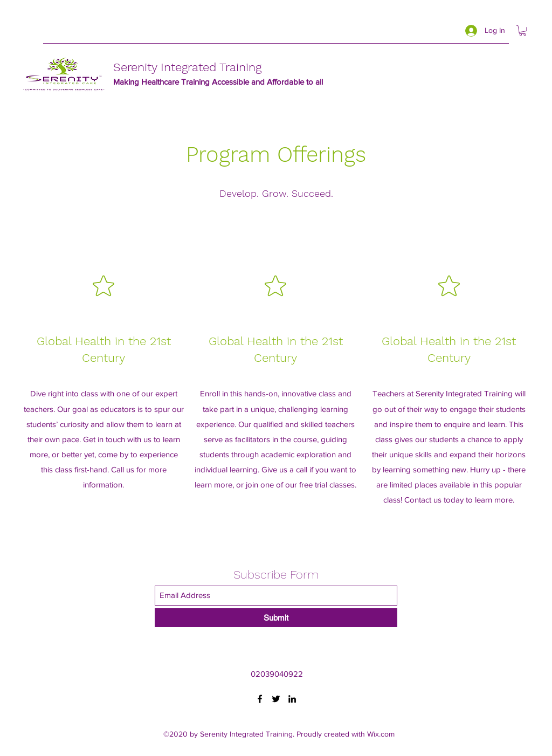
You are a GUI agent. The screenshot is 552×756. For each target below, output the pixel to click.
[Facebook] (260, 699)
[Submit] (276, 618)
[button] (523, 30)
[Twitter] (276, 699)
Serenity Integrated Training (187, 67)
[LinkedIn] (292, 699)
